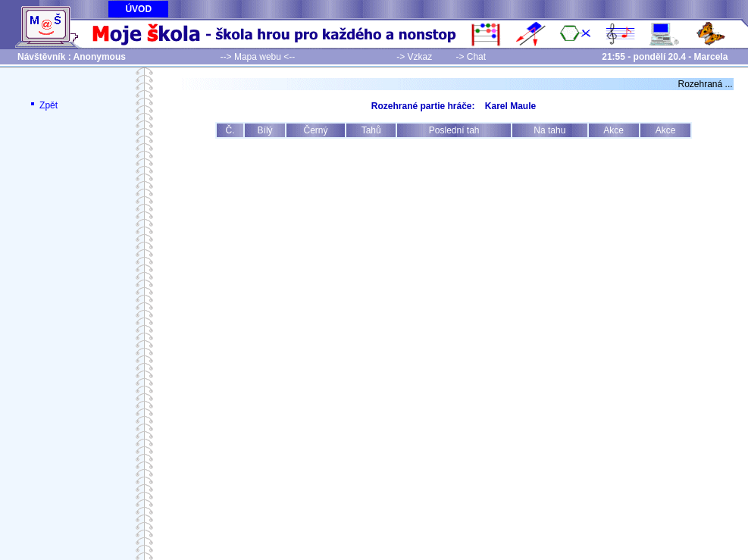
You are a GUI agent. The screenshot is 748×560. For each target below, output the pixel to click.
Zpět (43, 105)
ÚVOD (138, 9)
